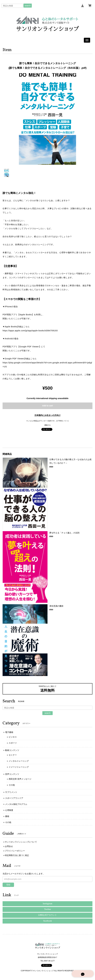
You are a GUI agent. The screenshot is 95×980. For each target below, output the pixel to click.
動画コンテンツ (12, 750)
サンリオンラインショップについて (21, 842)
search (28, 6)
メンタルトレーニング (19, 761)
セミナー (13, 755)
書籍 (7, 816)
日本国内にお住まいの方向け (47, 415)
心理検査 (9, 810)
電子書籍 (9, 732)
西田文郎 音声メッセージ (20, 779)
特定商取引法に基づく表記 (17, 855)
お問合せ (9, 846)
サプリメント (11, 792)
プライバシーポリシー (15, 851)
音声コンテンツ (12, 774)
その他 (12, 785)
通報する (47, 425)
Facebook (48, 921)
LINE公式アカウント (47, 915)
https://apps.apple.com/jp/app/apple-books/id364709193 (30, 331)
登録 (8, 885)
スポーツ (13, 743)
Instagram (48, 904)
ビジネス (13, 737)
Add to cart (47, 406)
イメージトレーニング (19, 767)
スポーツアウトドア (14, 798)
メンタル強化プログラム (16, 804)
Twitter (48, 909)
